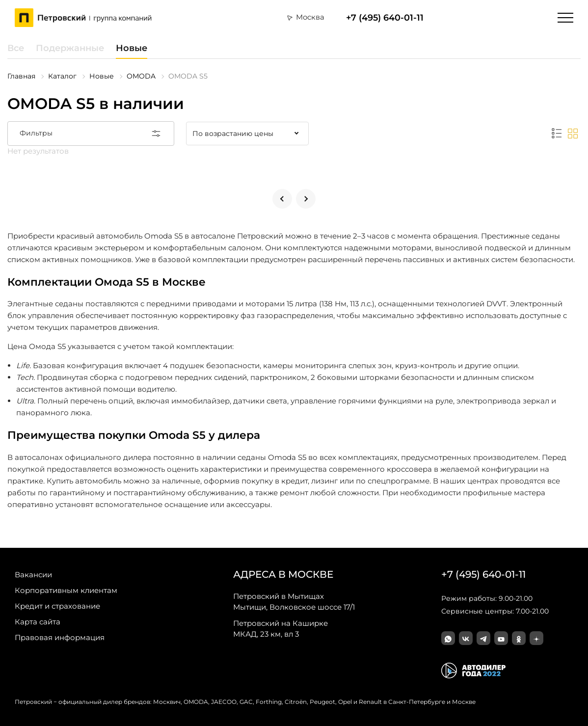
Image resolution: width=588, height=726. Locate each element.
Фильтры (91, 134)
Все (16, 48)
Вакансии (33, 575)
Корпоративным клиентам (66, 590)
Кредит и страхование (57, 606)
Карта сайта (38, 622)
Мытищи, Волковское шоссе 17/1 (294, 601)
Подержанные (70, 48)
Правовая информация (60, 637)
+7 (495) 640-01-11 (385, 17)
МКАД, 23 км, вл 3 (281, 628)
